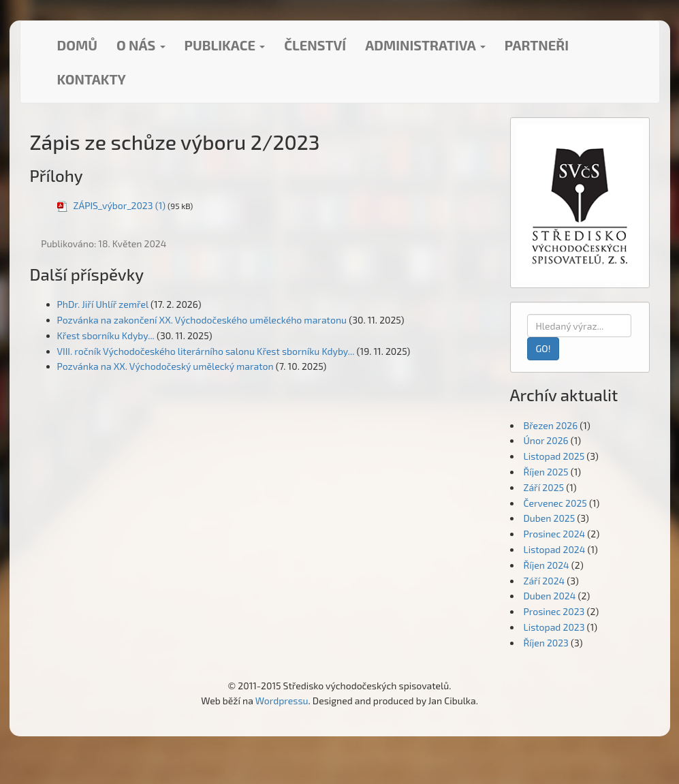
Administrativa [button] (425, 45)
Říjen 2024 (547, 565)
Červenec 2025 (555, 503)
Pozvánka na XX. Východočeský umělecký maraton (165, 366)
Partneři (537, 45)
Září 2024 (544, 581)
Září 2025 (544, 487)
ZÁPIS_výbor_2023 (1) (120, 205)
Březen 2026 (551, 425)
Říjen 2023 (546, 643)
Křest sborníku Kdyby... (106, 335)
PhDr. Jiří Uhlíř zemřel (103, 304)
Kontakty (92, 79)
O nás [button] (141, 45)
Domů (77, 45)
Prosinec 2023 (554, 611)
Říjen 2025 (546, 472)
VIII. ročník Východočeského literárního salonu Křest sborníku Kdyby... (206, 351)
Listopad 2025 (554, 456)
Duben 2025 (550, 518)
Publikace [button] (225, 45)
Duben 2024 (550, 596)
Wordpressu (282, 701)
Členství (315, 45)
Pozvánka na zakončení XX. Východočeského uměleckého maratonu (202, 320)
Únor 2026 (546, 440)
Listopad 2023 (554, 627)
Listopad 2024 (555, 549)
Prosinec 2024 (555, 534)
